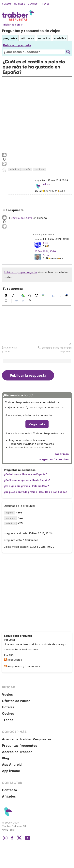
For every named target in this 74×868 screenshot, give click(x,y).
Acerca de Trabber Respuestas (27, 739)
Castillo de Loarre (22, 218)
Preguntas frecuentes (20, 746)
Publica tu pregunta (17, 45)
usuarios (44, 38)
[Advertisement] (37, 114)
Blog (5, 758)
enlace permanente (44, 234)
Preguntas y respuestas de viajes (31, 31)
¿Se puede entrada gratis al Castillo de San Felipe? (36, 492)
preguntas (10, 38)
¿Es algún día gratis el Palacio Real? (26, 486)
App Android (12, 765)
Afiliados (9, 796)
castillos (39, 169)
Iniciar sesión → (13, 25)
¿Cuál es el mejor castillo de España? (27, 480)
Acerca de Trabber (17, 752)
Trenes (45, 4)
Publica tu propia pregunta (20, 272)
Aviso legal (8, 830)
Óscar (46, 255)
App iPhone (11, 771)
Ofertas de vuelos (16, 701)
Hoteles (20, 4)
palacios (14, 169)
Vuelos (7, 4)
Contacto (9, 790)
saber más (62, 454)
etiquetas (28, 38)
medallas (60, 38)
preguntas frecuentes (54, 459)
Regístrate (37, 424)
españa (27, 169)
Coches (33, 4)
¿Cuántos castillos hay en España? (25, 474)
